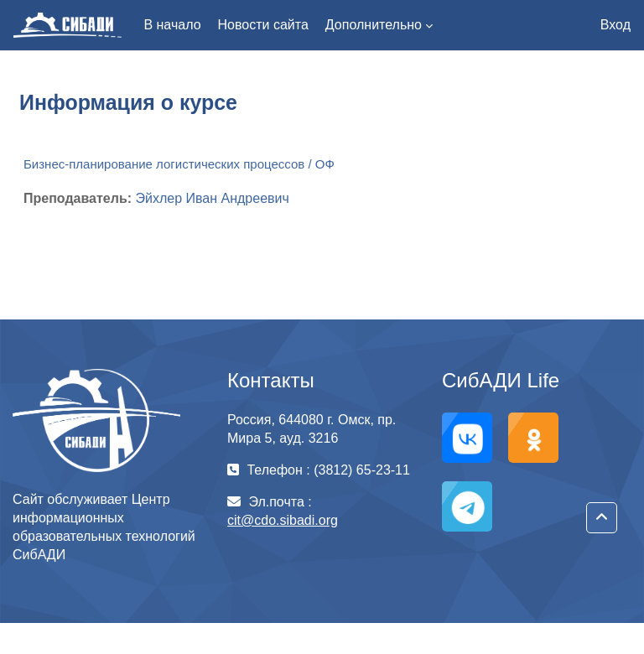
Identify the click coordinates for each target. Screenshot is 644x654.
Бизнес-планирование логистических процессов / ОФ (179, 164)
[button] (602, 518)
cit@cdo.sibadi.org (283, 520)
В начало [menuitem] (172, 25)
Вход (615, 25)
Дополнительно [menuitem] (374, 25)
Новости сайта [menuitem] (263, 25)
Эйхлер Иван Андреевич (212, 198)
